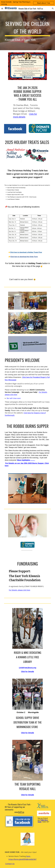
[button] (2, 8)
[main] (27, 31)
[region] (27, 3)
